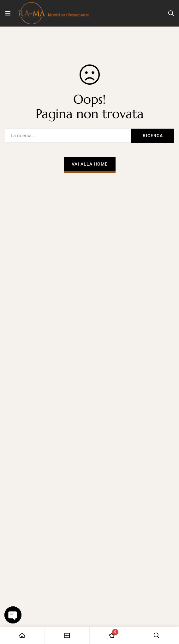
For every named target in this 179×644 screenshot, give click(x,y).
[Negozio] (67, 635)
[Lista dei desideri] (112, 635)
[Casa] (22, 635)
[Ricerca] (171, 13)
